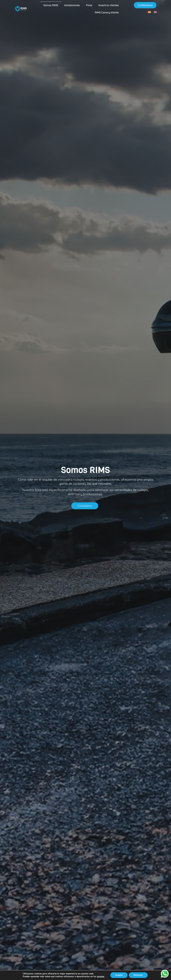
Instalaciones (72, 5)
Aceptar (119, 975)
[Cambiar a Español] (149, 12)
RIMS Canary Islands (107, 12)
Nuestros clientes (109, 5)
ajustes (101, 977)
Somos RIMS (51, 5)
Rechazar (138, 975)
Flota (89, 5)
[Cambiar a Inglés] (155, 12)
